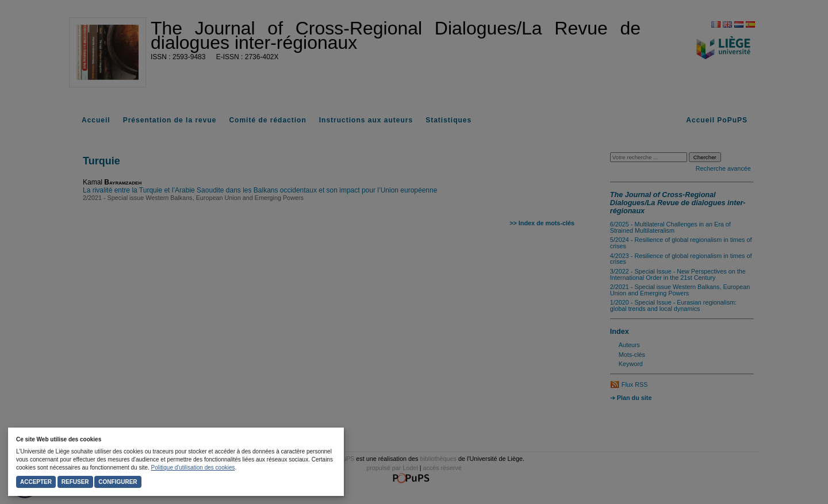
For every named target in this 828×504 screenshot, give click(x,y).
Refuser (75, 482)
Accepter (36, 482)
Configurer (118, 482)
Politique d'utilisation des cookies (193, 468)
